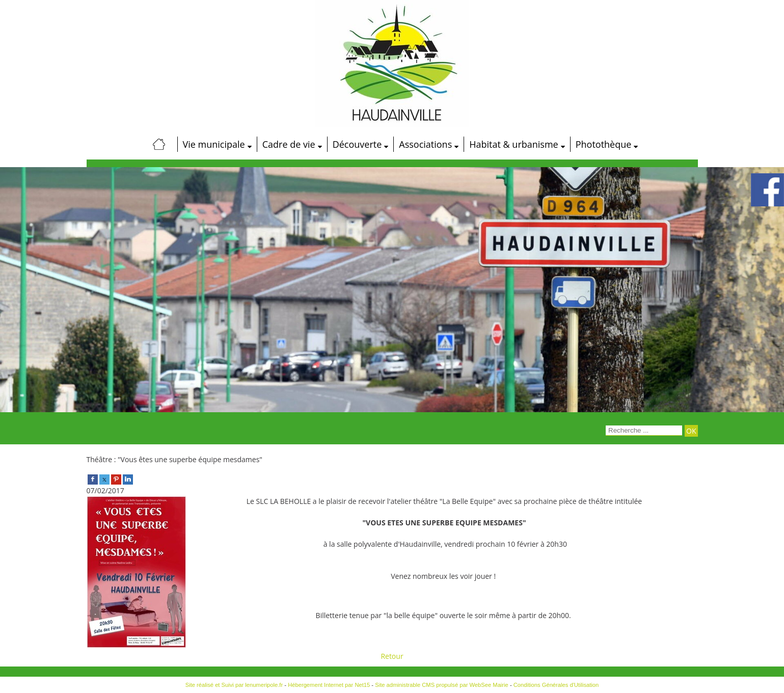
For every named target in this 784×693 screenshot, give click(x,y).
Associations (425, 144)
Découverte (357, 144)
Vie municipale (214, 144)
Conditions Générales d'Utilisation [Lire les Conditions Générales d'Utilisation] (556, 685)
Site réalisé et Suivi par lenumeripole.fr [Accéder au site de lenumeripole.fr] (234, 685)
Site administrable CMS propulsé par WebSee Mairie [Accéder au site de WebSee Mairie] (442, 685)
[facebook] (93, 479)
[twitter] (104, 479)
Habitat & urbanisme (513, 144)
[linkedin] (128, 479)
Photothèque (604, 144)
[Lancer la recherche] (691, 431)
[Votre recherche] (644, 431)
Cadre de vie (289, 144)
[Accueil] (159, 144)
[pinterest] (116, 479)
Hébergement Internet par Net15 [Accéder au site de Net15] (329, 685)
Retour (392, 656)
